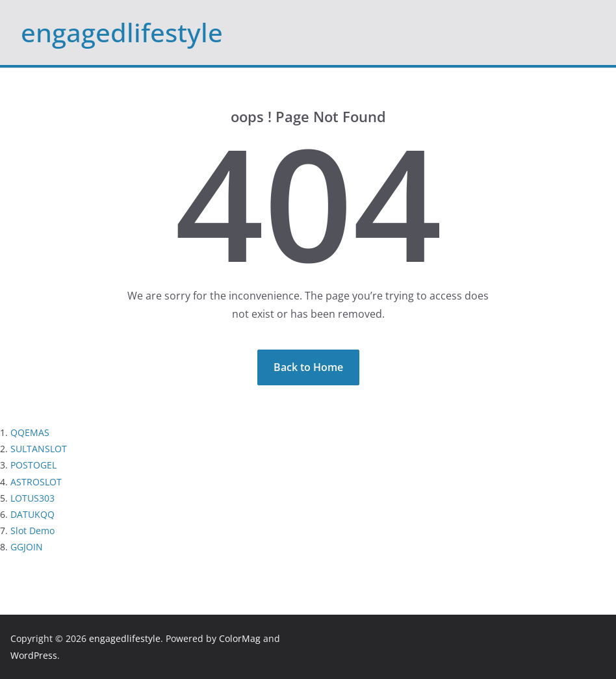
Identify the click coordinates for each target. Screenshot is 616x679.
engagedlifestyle (122, 32)
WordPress (34, 655)
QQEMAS (30, 432)
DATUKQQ (32, 514)
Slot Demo (32, 531)
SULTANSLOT (39, 449)
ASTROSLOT (36, 482)
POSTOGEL (33, 465)
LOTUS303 (32, 498)
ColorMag (240, 638)
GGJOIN (27, 547)
